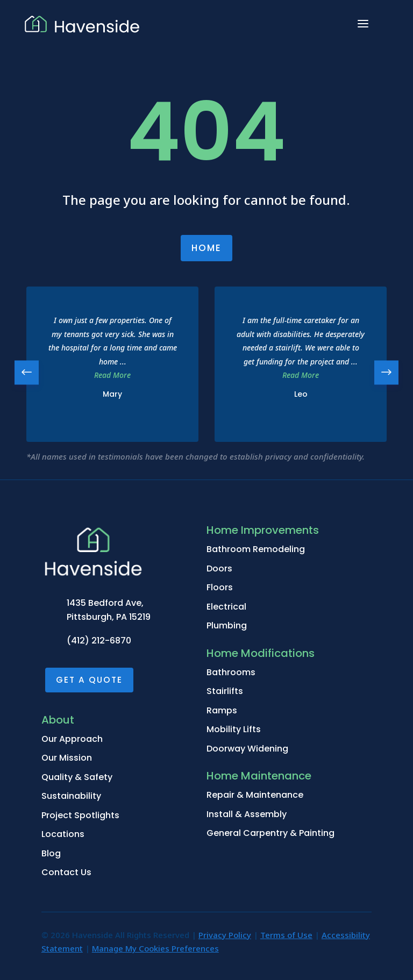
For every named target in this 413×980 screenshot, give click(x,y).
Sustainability (71, 796)
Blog (51, 853)
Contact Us (66, 872)
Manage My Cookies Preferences (155, 948)
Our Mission (67, 758)
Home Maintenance (259, 776)
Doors (219, 568)
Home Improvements (263, 530)
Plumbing (227, 625)
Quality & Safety (77, 777)
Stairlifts (225, 691)
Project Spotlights (80, 815)
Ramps (222, 710)
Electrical (226, 607)
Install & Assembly (247, 814)
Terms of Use (286, 935)
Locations (63, 834)
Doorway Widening (247, 749)
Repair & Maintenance (255, 795)
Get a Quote (89, 680)
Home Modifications (261, 653)
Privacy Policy (225, 935)
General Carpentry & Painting (270, 833)
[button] (386, 372)
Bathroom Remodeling (256, 549)
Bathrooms (231, 672)
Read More (112, 375)
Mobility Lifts (234, 729)
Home (206, 248)
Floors (220, 587)
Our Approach (72, 739)
